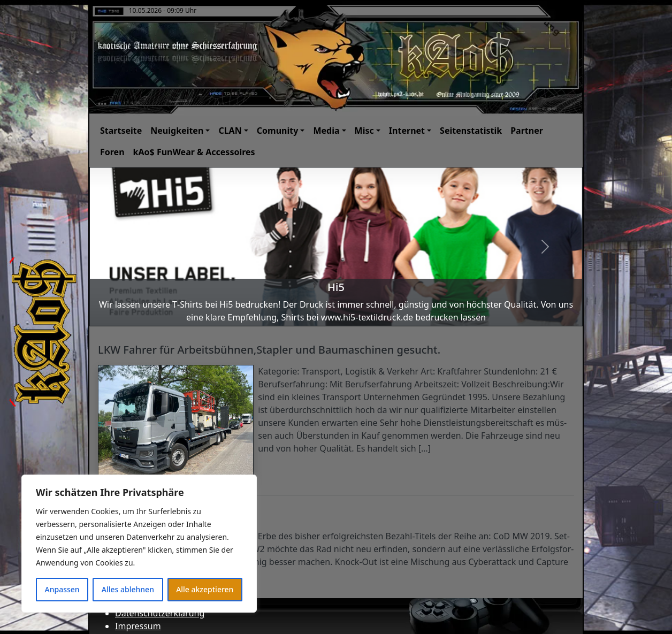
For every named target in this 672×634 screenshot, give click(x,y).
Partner (527, 131)
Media (326, 131)
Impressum (138, 626)
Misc (364, 131)
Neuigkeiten (177, 131)
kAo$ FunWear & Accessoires (194, 152)
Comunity (278, 131)
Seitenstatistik (471, 131)
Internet (407, 131)
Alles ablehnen (128, 589)
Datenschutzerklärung (160, 613)
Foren (112, 152)
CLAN (230, 131)
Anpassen (62, 589)
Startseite (121, 131)
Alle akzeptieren (205, 589)
